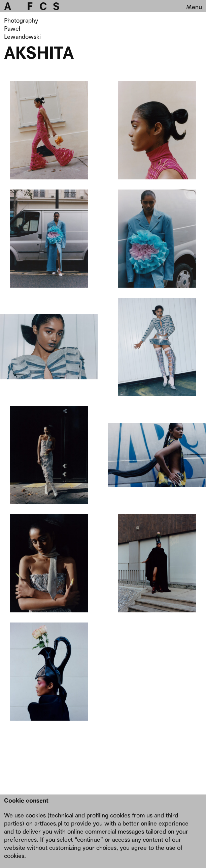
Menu (194, 7)
